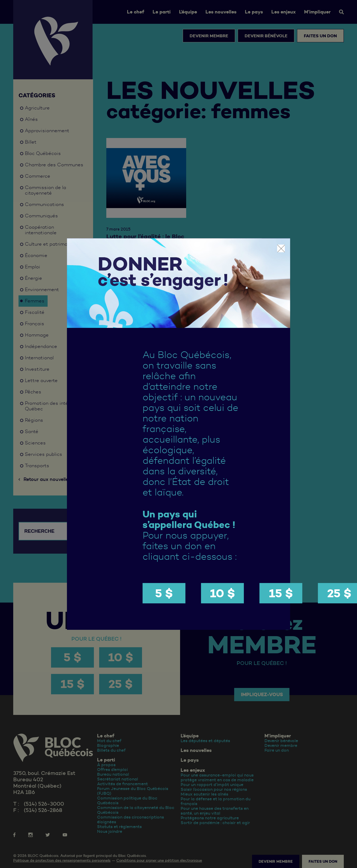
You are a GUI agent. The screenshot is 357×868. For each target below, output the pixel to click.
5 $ (164, 593)
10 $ (223, 593)
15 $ (281, 593)
